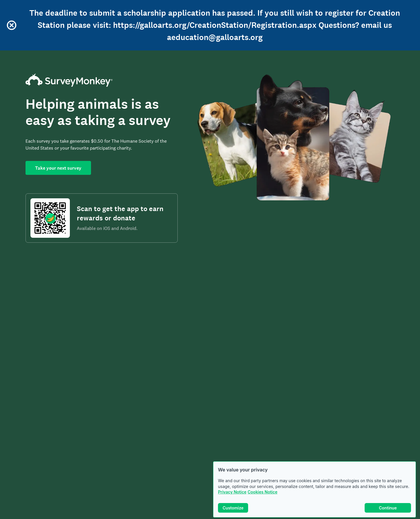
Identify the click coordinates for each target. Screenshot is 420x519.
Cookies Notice (262, 492)
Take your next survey (58, 168)
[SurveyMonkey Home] (102, 80)
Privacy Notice (232, 492)
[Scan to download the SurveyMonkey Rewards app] (50, 218)
